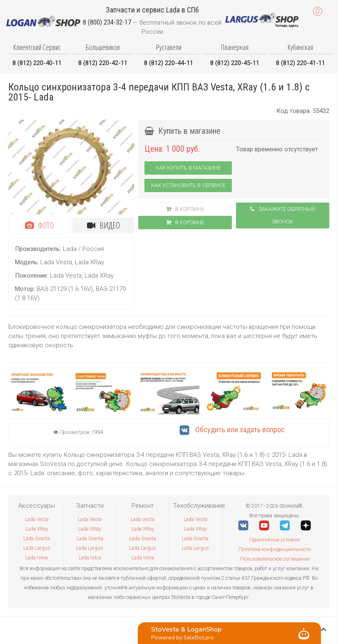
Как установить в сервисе (188, 185)
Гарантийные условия (275, 540)
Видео (103, 225)
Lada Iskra (37, 558)
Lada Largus (37, 548)
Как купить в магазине (188, 168)
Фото (39, 225)
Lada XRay (37, 529)
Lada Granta (37, 539)
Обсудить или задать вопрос (232, 430)
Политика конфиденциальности (275, 549)
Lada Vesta (37, 519)
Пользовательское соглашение (275, 559)
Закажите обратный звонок (283, 215)
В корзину (185, 209)
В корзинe (185, 222)
